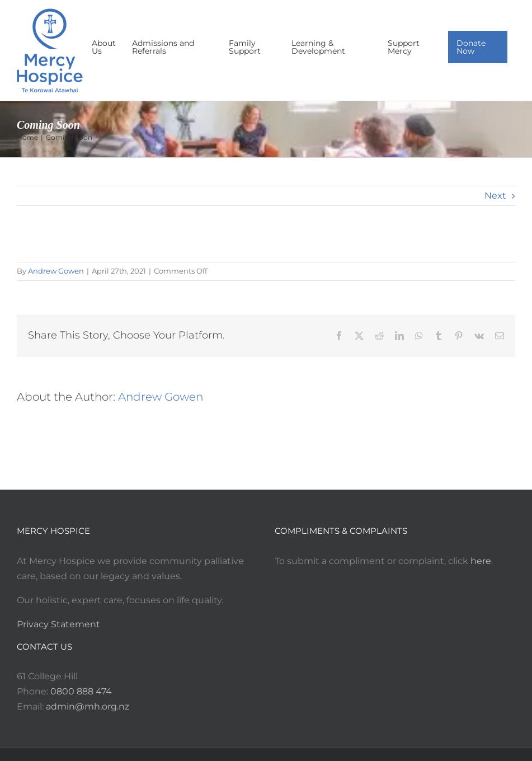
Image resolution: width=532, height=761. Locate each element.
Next (495, 196)
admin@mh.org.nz (88, 706)
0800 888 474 (81, 691)
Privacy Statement (58, 624)
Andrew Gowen (56, 271)
